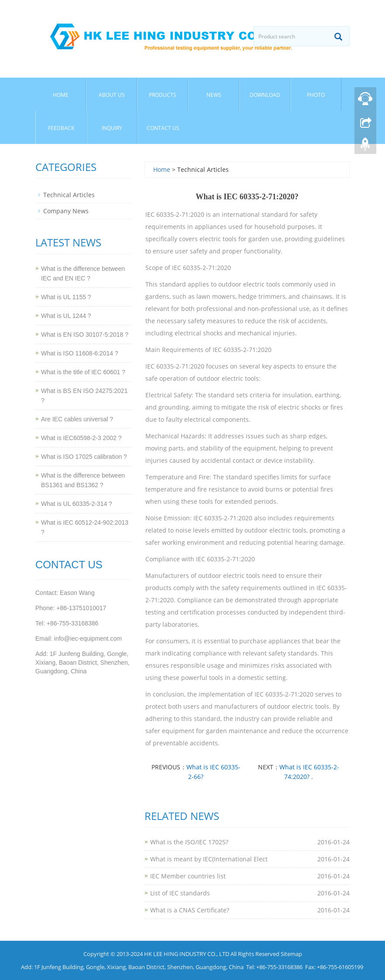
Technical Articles (69, 195)
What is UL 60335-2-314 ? (77, 504)
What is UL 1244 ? (66, 316)
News (214, 95)
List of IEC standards (180, 893)
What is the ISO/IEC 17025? (189, 842)
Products (163, 95)
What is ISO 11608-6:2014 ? (80, 353)
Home (61, 95)
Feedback (61, 128)
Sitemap (291, 954)
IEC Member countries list (188, 876)
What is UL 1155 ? (66, 297)
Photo (316, 95)
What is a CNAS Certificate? (190, 910)
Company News (66, 211)
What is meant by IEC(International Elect (209, 859)
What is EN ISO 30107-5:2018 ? (85, 335)
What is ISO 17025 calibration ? (84, 457)
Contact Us (163, 128)
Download (265, 95)
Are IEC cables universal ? (77, 419)
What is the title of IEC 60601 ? (83, 372)
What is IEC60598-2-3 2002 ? (81, 438)
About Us (112, 95)
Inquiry (112, 128)
